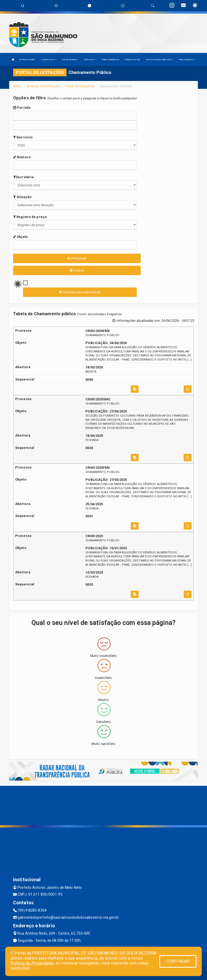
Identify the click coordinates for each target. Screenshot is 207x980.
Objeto (20, 237)
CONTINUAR (178, 961)
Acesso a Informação (44, 86)
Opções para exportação (80, 292)
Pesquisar (77, 258)
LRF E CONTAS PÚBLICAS (160, 60)
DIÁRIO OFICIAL (132, 60)
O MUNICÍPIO (49, 60)
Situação (22, 197)
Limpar (77, 270)
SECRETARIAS (70, 60)
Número (22, 157)
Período (22, 108)
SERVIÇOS (90, 60)
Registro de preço (30, 217)
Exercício (23, 137)
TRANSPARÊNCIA (110, 60)
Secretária (23, 177)
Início (17, 86)
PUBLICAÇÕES (187, 60)
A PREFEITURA (28, 60)
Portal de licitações (80, 86)
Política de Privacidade (32, 963)
